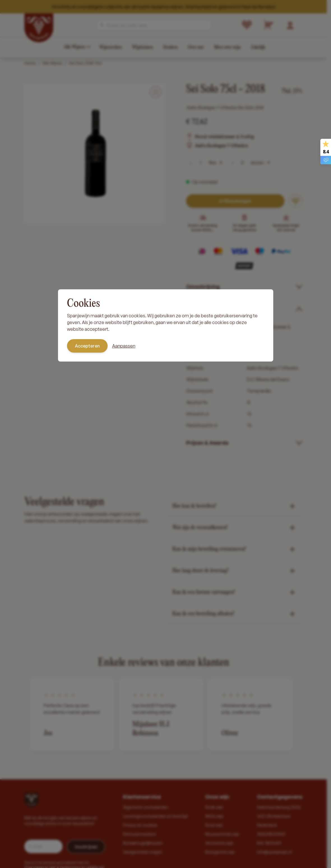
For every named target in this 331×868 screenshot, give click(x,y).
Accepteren (87, 346)
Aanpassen (124, 346)
